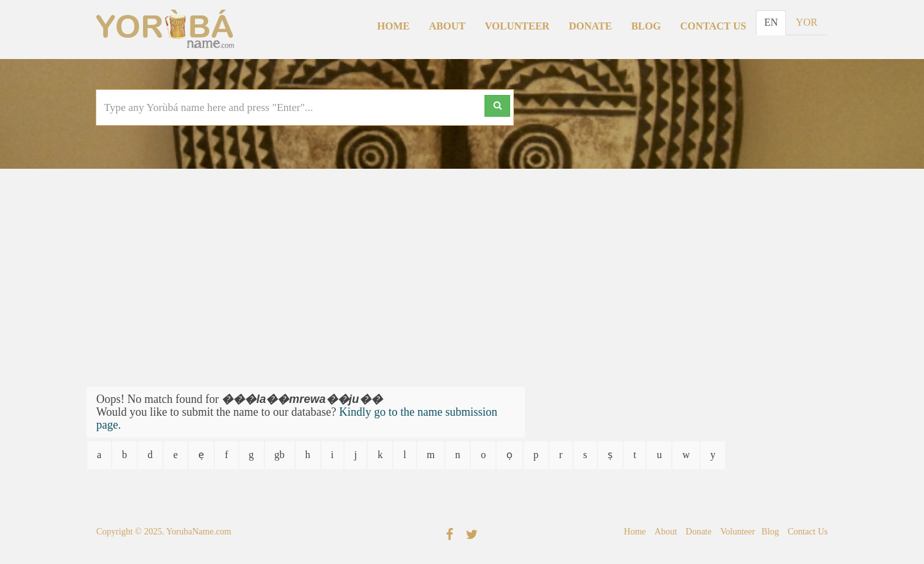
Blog (646, 26)
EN (771, 22)
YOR (807, 22)
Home (394, 26)
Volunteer (517, 26)
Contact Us (713, 26)
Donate (590, 26)
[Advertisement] (462, 278)
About (447, 26)
